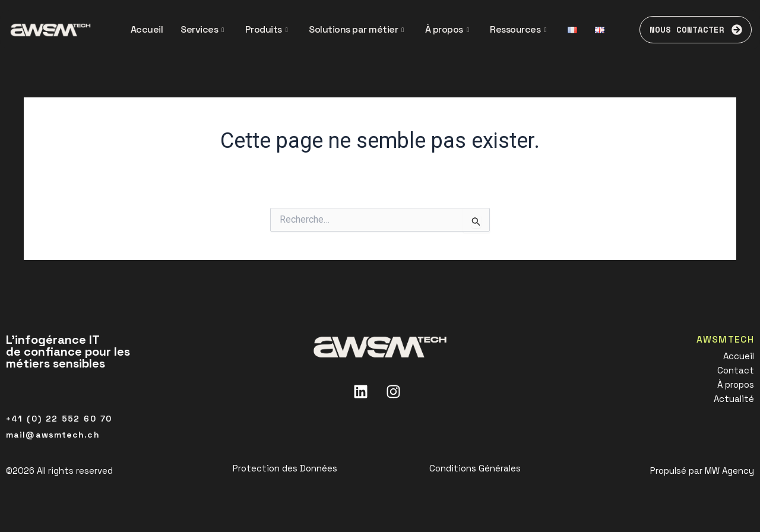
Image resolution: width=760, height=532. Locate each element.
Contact (736, 370)
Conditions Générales (475, 468)
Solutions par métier (356, 29)
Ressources (518, 29)
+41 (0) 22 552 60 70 (59, 419)
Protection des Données (285, 468)
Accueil (147, 29)
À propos (447, 29)
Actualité (734, 399)
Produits (267, 29)
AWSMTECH (725, 339)
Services (202, 29)
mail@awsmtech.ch (53, 435)
